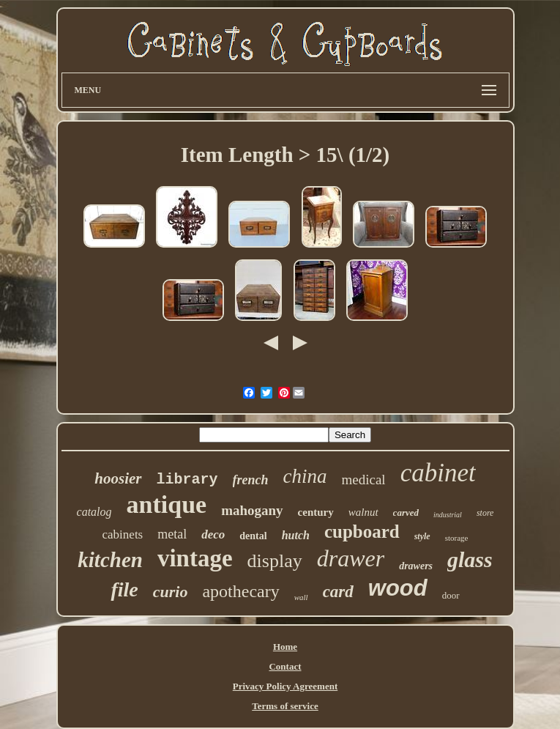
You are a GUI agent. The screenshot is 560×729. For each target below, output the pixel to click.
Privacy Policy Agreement (285, 686)
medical (364, 480)
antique (167, 504)
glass (470, 559)
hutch (296, 535)
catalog (94, 512)
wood (398, 588)
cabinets (123, 534)
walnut (363, 512)
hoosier (118, 478)
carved (406, 512)
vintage (195, 558)
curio (171, 592)
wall (301, 597)
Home (285, 647)
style (422, 536)
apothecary (240, 591)
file (124, 589)
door (451, 595)
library (187, 480)
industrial (448, 515)
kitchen (110, 560)
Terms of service (285, 706)
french (251, 480)
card (338, 592)
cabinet (438, 473)
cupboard (362, 532)
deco (213, 534)
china (305, 476)
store (485, 513)
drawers (416, 566)
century (316, 512)
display (275, 561)
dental (253, 536)
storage (457, 538)
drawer (351, 558)
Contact (285, 666)
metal (172, 534)
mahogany (252, 510)
